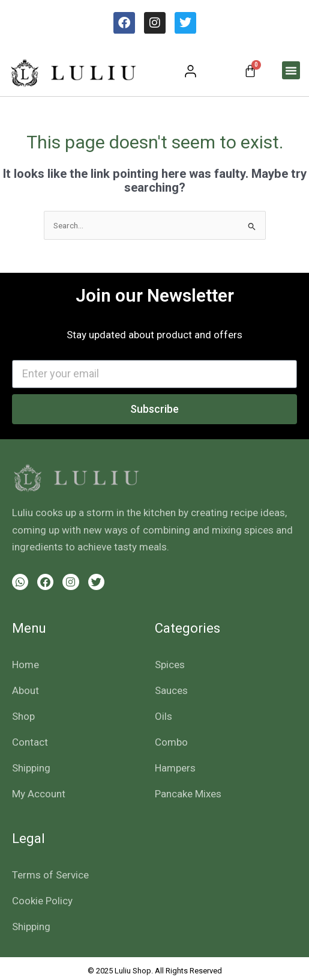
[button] (291, 70)
